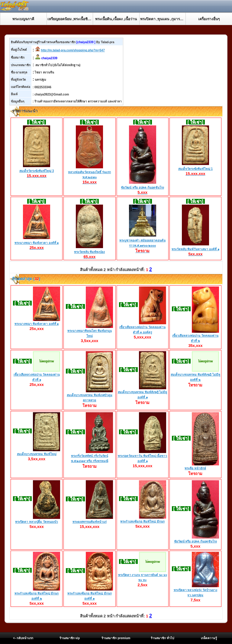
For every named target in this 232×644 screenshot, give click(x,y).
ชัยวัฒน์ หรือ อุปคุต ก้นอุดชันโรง (142, 188)
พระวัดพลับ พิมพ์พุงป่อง (89, 252)
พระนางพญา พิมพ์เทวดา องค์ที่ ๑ (37, 243)
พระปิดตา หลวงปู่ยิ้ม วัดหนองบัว (37, 522)
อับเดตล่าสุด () (26, 279)
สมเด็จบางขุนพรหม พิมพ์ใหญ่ (37, 454)
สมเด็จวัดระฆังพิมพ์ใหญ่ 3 (37, 171)
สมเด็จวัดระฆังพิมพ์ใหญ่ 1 (195, 169)
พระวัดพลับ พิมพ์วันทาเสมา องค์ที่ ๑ (195, 249)
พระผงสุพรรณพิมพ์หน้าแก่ (90, 522)
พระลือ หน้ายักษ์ (195, 468)
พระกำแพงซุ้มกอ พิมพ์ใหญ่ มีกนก (142, 521)
